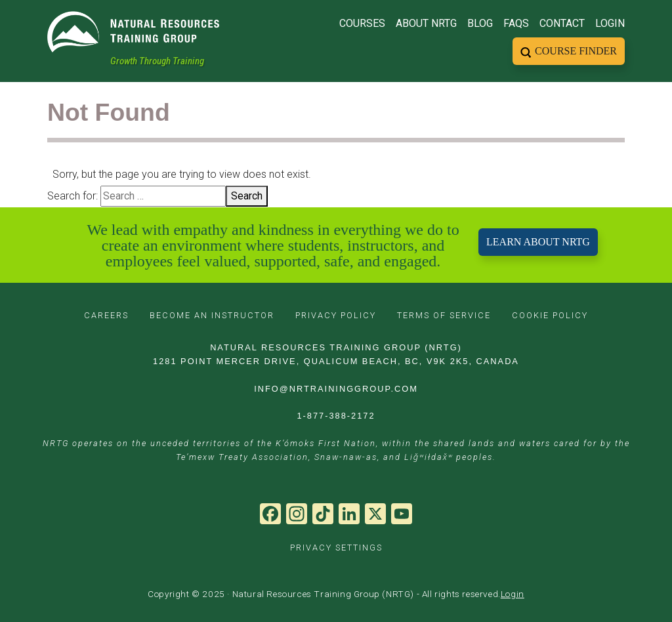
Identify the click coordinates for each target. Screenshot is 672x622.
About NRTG (426, 23)
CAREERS (106, 315)
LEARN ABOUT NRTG (538, 242)
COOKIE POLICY (550, 315)
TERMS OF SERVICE (444, 315)
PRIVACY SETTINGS (336, 548)
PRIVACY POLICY (336, 315)
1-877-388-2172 (336, 416)
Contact (562, 23)
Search (247, 196)
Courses (362, 23)
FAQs (516, 23)
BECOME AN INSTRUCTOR (212, 315)
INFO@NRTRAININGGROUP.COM (336, 389)
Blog (480, 23)
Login (610, 23)
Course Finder (576, 51)
